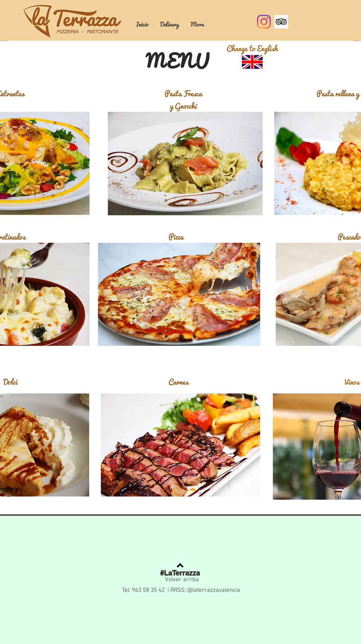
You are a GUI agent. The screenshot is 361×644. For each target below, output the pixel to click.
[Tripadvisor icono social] (281, 22)
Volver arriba (182, 580)
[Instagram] (264, 22)
